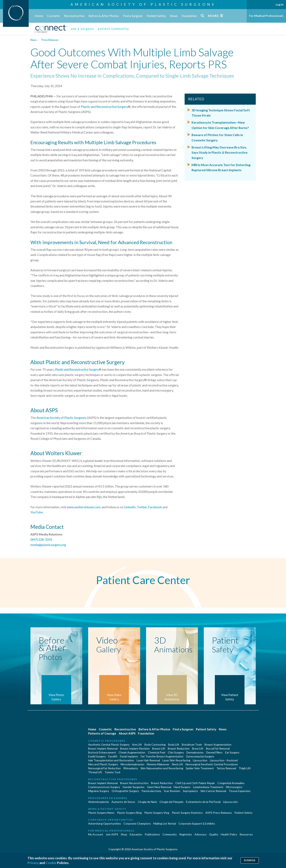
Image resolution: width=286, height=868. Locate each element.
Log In (280, 4)
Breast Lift (159, 748)
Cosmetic (54, 16)
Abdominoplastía (99, 802)
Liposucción (230, 802)
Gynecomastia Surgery (200, 756)
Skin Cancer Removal (213, 791)
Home (39, 16)
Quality (214, 834)
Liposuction (200, 760)
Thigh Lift (245, 768)
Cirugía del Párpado (171, 802)
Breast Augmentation (218, 744)
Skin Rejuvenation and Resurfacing (162, 768)
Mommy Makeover (158, 764)
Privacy (33, 863)
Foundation (189, 16)
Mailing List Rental (165, 823)
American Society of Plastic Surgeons (143, 4)
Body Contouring (155, 744)
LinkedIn (130, 507)
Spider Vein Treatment (200, 768)
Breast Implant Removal (103, 748)
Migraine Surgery (99, 791)
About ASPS (127, 733)
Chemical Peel (157, 752)
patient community (114, 29)
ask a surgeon (83, 29)
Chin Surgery (176, 752)
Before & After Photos (104, 16)
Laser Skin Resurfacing (176, 760)
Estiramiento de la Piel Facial (203, 802)
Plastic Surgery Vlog (157, 813)
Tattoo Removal (226, 768)
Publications (152, 834)
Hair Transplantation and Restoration (111, 760)
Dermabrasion (195, 752)
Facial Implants (129, 756)
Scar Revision (172, 791)
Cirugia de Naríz (147, 802)
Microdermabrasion (132, 764)
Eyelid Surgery (97, 756)
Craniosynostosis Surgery (104, 787)
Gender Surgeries (134, 787)
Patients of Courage (102, 733)
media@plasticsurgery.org (48, 545)
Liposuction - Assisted (224, 760)
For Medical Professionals (266, 16)
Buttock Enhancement (102, 752)
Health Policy (229, 834)
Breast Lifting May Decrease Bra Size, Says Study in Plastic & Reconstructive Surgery (219, 152)
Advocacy (201, 834)
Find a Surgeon (133, 16)
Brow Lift (198, 748)
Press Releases (50, 40)
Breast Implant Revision (135, 748)
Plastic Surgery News (101, 813)
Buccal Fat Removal (218, 748)
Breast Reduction (179, 748)
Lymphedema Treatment (208, 787)
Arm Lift (137, 744)
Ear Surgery (232, 752)
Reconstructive (74, 16)
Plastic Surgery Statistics (187, 813)
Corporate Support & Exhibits (197, 823)
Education (136, 834)
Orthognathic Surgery (125, 791)
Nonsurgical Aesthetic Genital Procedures (212, 764)
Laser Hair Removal (148, 760)
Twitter (142, 507)
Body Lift (174, 744)
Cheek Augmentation (132, 752)
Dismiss (250, 860)
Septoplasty (190, 791)
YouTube (37, 512)
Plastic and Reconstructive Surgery (104, 107)
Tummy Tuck (112, 772)
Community (170, 834)
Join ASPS (112, 834)
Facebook (155, 507)
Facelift (113, 756)
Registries (186, 834)
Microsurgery (234, 787)
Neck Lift (177, 764)
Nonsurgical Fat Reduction (104, 768)
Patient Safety (156, 16)
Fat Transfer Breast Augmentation (162, 756)
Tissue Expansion (240, 791)
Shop (124, 834)
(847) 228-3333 (41, 539)
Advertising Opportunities (105, 823)
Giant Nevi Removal (159, 787)
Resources (246, 834)
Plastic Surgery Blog (129, 813)
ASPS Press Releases (219, 813)
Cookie (51, 863)
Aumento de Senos (123, 802)
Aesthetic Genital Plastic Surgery (109, 744)
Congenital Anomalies (231, 783)
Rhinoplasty (131, 768)
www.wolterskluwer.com (84, 507)
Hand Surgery (182, 787)
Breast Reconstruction (134, 783)
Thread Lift (95, 772)
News (174, 16)
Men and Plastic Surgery (103, 764)
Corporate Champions (137, 823)
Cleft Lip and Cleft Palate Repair (195, 783)
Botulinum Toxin (192, 744)
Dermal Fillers (214, 752)
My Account (96, 834)
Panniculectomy (151, 791)
